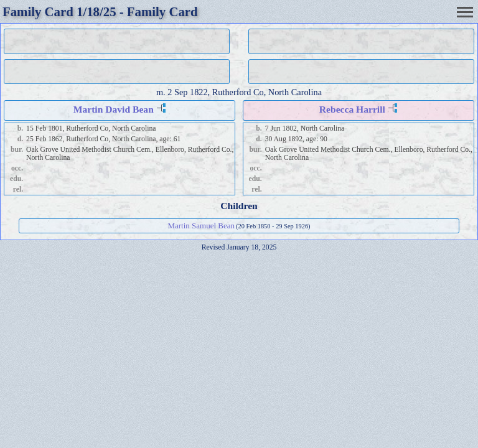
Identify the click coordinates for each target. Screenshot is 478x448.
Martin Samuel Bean (201, 226)
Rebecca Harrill (352, 109)
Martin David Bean (114, 109)
